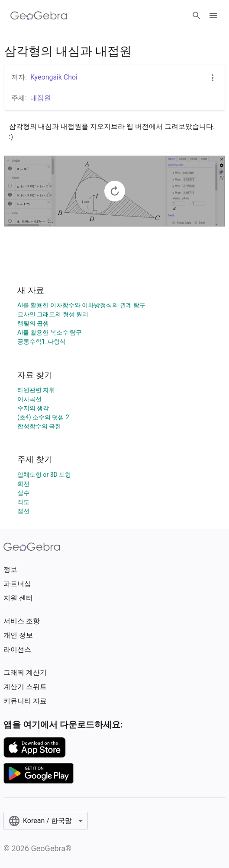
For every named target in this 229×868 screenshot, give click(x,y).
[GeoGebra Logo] (39, 16)
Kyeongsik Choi (54, 77)
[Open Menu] (213, 16)
